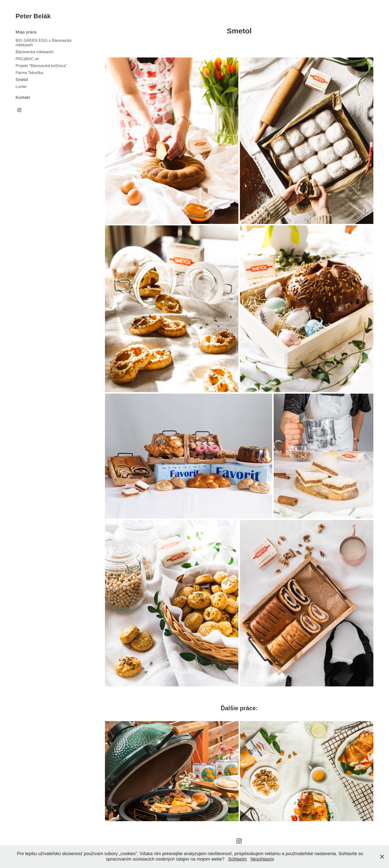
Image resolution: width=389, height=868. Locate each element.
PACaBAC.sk (27, 59)
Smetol (22, 80)
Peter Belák (33, 16)
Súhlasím (238, 859)
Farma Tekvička (30, 73)
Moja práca (26, 32)
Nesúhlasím (262, 859)
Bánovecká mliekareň (35, 52)
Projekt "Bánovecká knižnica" (41, 66)
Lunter (21, 87)
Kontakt (23, 97)
